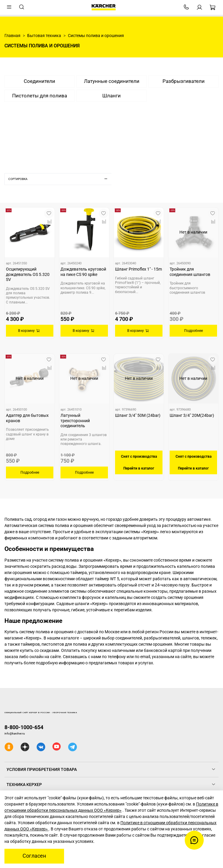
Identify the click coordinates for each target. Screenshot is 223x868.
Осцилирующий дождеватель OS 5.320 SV (28, 274)
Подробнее (193, 331)
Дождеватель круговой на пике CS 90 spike (83, 272)
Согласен (34, 856)
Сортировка (60, 179)
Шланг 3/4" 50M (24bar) (138, 415)
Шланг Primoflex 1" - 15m (138, 269)
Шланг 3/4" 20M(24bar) (192, 415)
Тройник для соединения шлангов (190, 272)
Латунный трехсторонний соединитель (75, 421)
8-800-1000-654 (24, 727)
